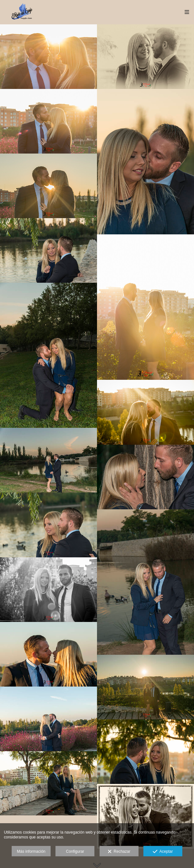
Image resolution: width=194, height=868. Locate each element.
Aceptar (163, 852)
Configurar (75, 851)
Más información (31, 851)
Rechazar (119, 852)
